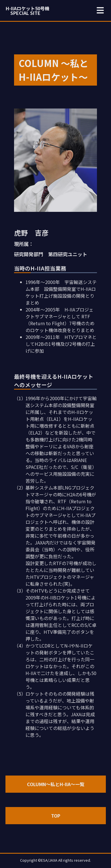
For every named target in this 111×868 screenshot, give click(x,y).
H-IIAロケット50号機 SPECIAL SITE (28, 11)
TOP (56, 816)
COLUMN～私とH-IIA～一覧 (56, 784)
